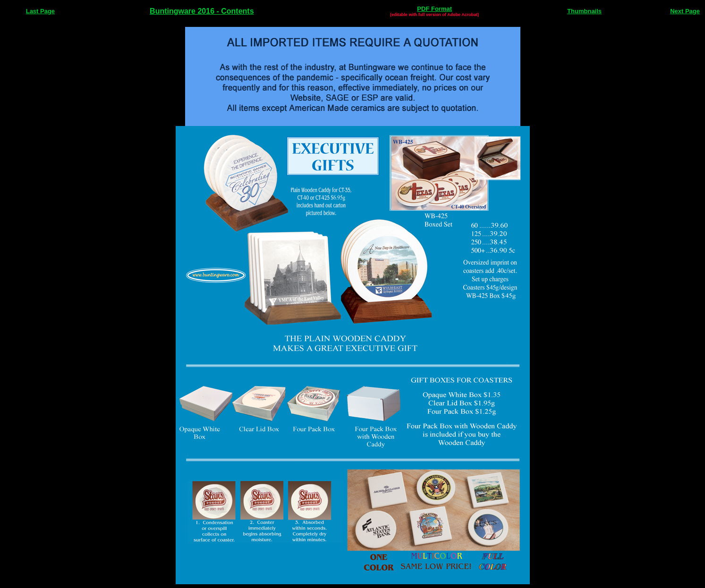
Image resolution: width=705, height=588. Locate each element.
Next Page (685, 11)
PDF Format (434, 9)
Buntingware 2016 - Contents (202, 11)
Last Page (40, 11)
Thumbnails (584, 11)
